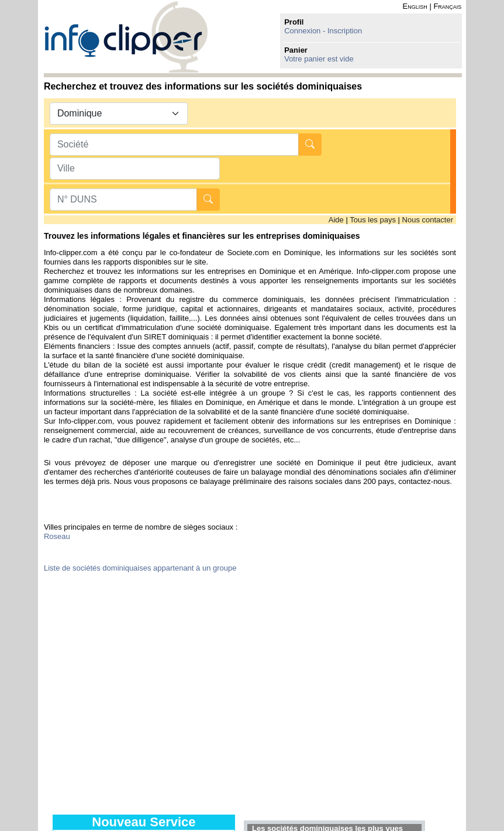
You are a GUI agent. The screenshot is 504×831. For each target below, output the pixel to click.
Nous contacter (428, 220)
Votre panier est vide (319, 59)
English (415, 6)
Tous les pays (373, 220)
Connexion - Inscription (323, 31)
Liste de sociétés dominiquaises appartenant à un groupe (140, 568)
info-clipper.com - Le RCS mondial (126, 37)
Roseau (57, 536)
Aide (336, 220)
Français (447, 6)
